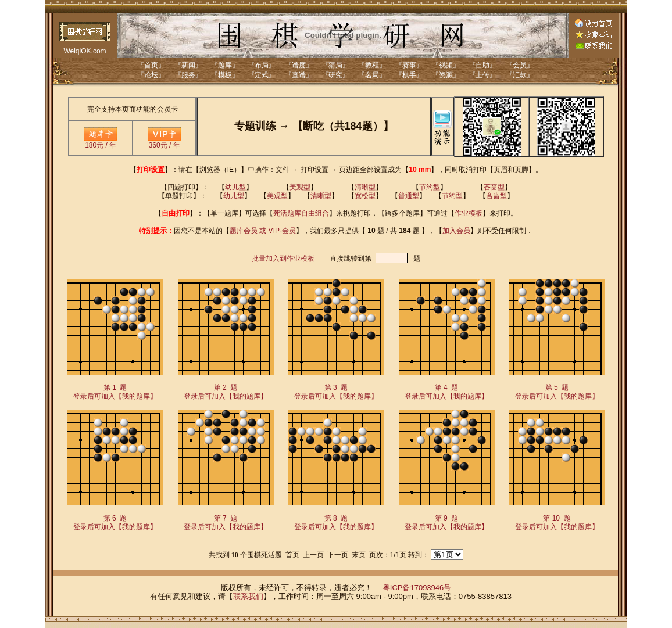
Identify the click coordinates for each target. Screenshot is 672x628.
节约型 (430, 187)
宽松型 (365, 196)
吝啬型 (494, 187)
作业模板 (469, 213)
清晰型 (365, 187)
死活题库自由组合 (301, 213)
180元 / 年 (101, 142)
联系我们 (248, 596)
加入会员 (456, 231)
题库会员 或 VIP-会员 (263, 231)
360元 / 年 (165, 142)
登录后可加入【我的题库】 (115, 396)
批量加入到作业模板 (283, 259)
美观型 (300, 187)
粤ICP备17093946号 (417, 588)
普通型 (409, 196)
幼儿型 (235, 187)
